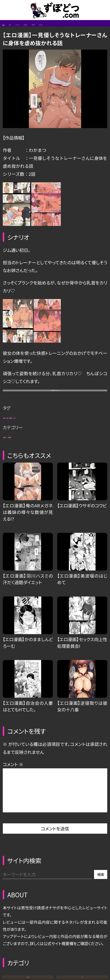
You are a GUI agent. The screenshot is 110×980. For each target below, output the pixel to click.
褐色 (36, 440)
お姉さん (15, 440)
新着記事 (11, 28)
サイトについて (60, 28)
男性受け (58, 440)
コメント (13, 797)
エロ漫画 (15, 464)
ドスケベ (84, 440)
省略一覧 (33, 28)
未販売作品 (44, 464)
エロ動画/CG (90, 28)
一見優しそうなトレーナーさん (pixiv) (55, 407)
